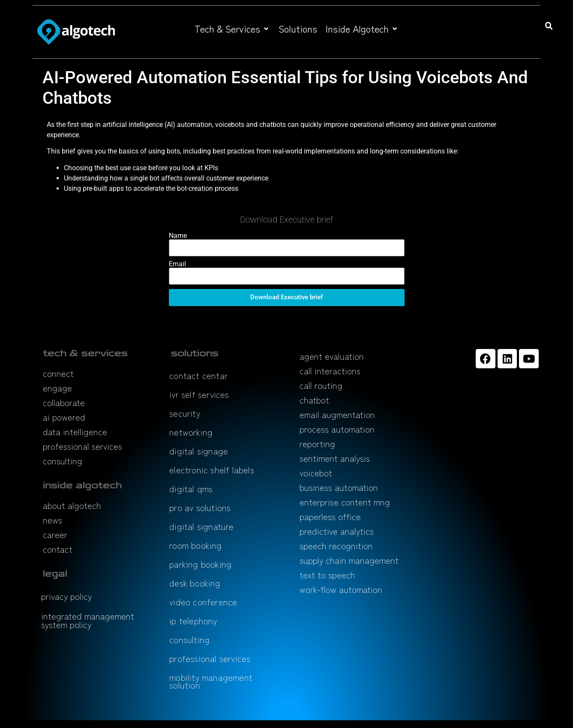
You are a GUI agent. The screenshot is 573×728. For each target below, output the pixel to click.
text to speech (327, 575)
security (185, 413)
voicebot (316, 473)
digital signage (199, 451)
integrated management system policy (88, 620)
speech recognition (336, 546)
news (52, 520)
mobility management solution (211, 681)
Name (178, 236)
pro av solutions (200, 507)
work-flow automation (341, 589)
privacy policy (66, 596)
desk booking (195, 583)
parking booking (200, 564)
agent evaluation (332, 356)
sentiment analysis (335, 458)
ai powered (64, 417)
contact (58, 549)
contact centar (198, 375)
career (55, 534)
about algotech (72, 505)
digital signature (201, 526)
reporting (317, 444)
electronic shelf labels (212, 470)
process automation (337, 429)
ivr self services (199, 394)
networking (191, 432)
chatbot (314, 400)
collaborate (64, 402)
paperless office (330, 516)
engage (57, 388)
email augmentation (337, 414)
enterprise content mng (345, 502)
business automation (339, 487)
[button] (232, 29)
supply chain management (349, 560)
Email (177, 264)
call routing (321, 385)
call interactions (330, 371)
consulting (63, 461)
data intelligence (75, 432)
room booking (195, 545)
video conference (203, 602)
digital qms (191, 489)
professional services (82, 446)
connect (58, 373)
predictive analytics (337, 531)
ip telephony (193, 621)
